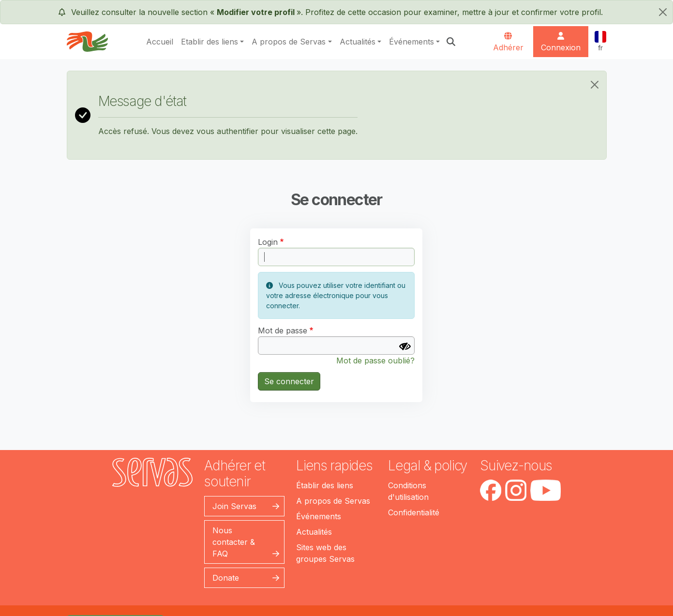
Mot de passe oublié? (375, 361)
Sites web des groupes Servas (325, 553)
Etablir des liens (209, 42)
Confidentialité (414, 512)
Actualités (358, 42)
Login (268, 242)
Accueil (160, 42)
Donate (226, 578)
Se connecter (289, 381)
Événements (411, 42)
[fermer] (663, 12)
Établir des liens (325, 485)
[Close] (595, 85)
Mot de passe (283, 331)
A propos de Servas (289, 42)
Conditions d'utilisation (408, 491)
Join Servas (234, 506)
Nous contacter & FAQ (234, 542)
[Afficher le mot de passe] (405, 346)
